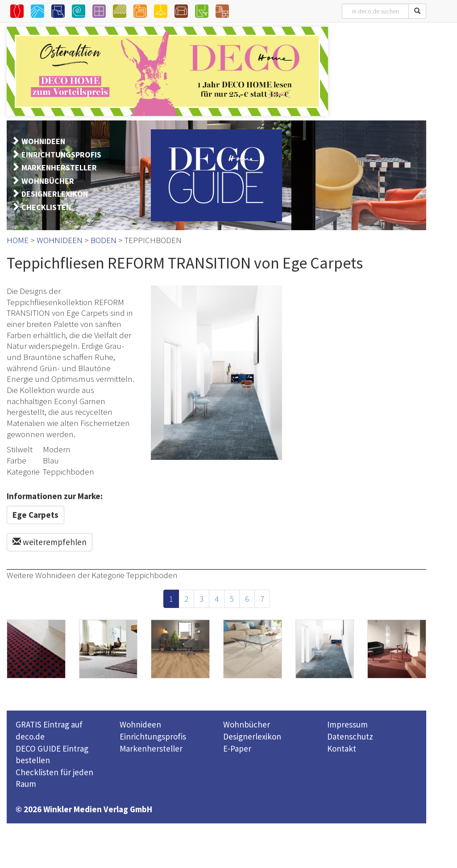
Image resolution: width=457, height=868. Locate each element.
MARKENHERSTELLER (59, 167)
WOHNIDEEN (43, 141)
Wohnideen (140, 724)
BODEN (104, 240)
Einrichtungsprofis (153, 736)
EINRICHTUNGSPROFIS (61, 155)
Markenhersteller (151, 748)
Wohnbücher (247, 724)
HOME (18, 240)
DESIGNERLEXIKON (55, 194)
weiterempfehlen (50, 542)
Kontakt (342, 748)
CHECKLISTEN (46, 207)
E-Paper (237, 748)
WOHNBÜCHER (48, 181)
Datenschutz (350, 736)
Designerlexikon (252, 736)
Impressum (347, 724)
